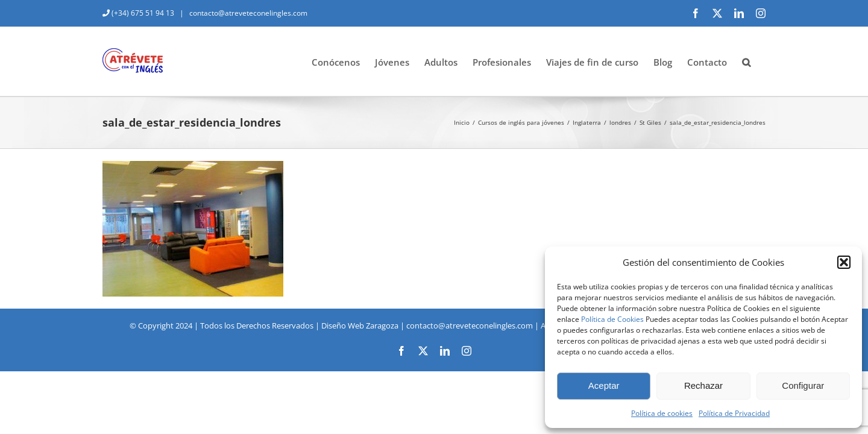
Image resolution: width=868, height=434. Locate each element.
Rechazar (703, 385)
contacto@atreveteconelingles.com (247, 13)
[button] (844, 262)
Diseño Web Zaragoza (360, 325)
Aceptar (604, 385)
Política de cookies (662, 413)
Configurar (803, 385)
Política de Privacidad (734, 413)
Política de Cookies (612, 319)
